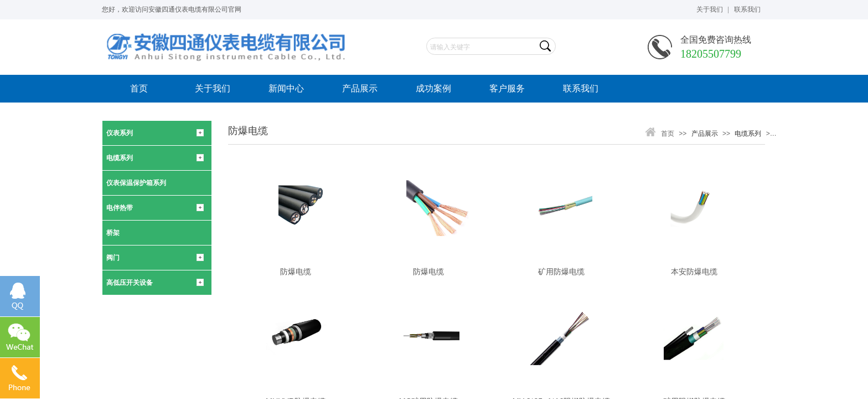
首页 (139, 88)
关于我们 (213, 88)
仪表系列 (120, 133)
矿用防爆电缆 (561, 272)
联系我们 (581, 88)
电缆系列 (120, 158)
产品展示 (360, 88)
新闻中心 (286, 88)
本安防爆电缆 (694, 272)
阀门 (113, 258)
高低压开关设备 (130, 283)
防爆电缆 (296, 272)
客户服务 (507, 88)
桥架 (113, 233)
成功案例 (433, 88)
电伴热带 (120, 208)
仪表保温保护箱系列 (136, 183)
